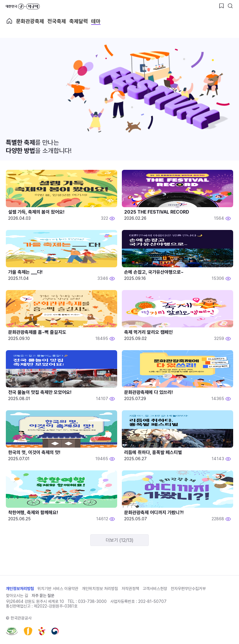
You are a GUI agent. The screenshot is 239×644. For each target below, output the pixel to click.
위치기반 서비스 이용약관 (58, 589)
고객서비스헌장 (155, 589)
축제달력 (79, 21)
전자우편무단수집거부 (188, 589)
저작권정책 (130, 589)
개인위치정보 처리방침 (100, 589)
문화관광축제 (30, 21)
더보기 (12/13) (120, 540)
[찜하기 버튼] (221, 6)
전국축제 (57, 21)
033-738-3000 (92, 601)
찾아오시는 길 (17, 596)
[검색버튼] (230, 6)
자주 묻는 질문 (43, 596)
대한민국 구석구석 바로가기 (23, 6)
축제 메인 (9, 21)
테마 (96, 21)
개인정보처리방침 (20, 589)
